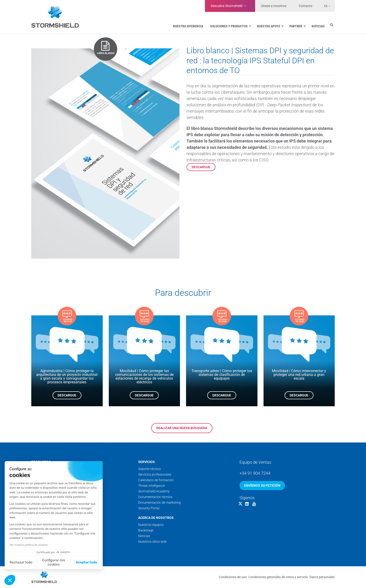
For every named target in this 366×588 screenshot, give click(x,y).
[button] (10, 580)
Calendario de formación (156, 480)
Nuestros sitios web (152, 542)
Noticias (144, 536)
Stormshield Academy (154, 491)
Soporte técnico (150, 469)
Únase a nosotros (274, 6)
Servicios (146, 462)
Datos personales (322, 577)
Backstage (146, 530)
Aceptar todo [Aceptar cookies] (86, 562)
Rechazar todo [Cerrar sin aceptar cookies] (21, 562)
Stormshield (227, 6)
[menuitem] (325, 6)
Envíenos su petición (262, 485)
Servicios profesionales (155, 474)
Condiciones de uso (233, 577)
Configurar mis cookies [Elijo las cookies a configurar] (54, 562)
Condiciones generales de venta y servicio (278, 577)
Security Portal (149, 508)
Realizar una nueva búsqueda (182, 428)
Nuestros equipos (151, 525)
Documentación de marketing (159, 502)
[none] (325, 6)
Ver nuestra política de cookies (28, 545)
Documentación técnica (155, 497)
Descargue (201, 167)
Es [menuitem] (326, 6)
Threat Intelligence (151, 486)
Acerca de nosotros (156, 518)
